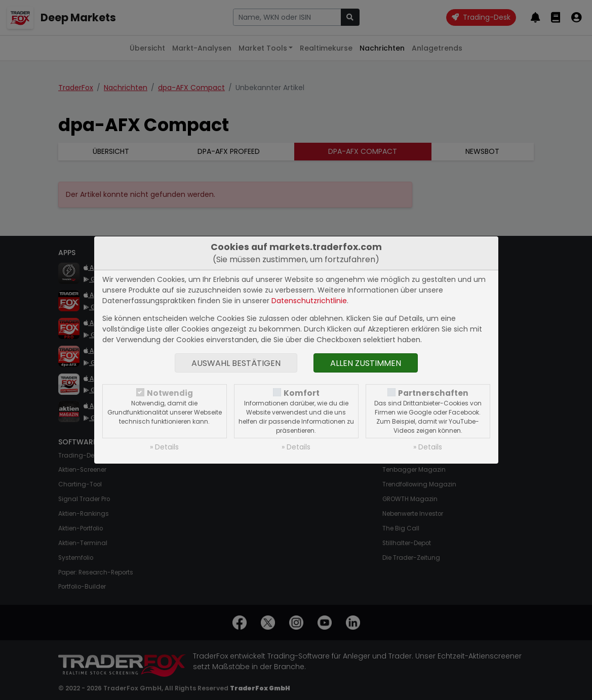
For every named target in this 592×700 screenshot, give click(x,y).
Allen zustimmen (366, 363)
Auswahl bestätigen (236, 363)
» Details (164, 447)
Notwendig (170, 393)
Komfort (302, 393)
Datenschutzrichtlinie (309, 301)
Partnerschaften (433, 393)
